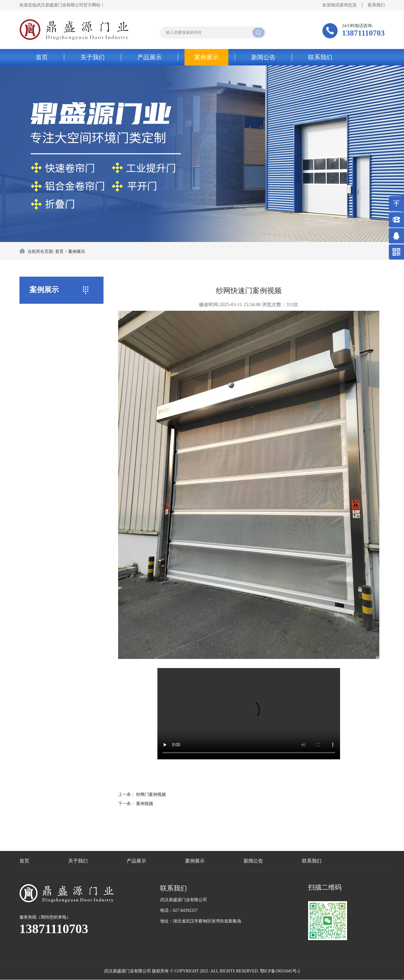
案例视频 (145, 804)
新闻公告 (263, 57)
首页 (42, 57)
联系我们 (376, 5)
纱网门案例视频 (151, 794)
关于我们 (93, 57)
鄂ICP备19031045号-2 (280, 971)
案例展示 (206, 57)
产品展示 (149, 57)
